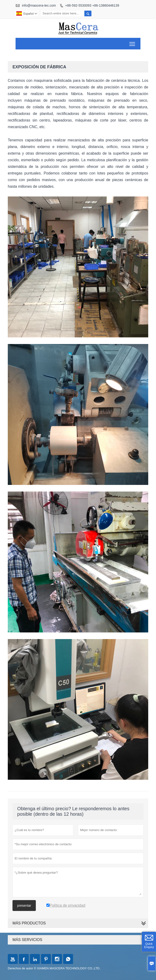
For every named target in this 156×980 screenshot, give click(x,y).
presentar (24, 906)
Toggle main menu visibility (133, 42)
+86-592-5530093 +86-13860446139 (92, 5)
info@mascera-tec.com (39, 5)
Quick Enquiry (149, 945)
